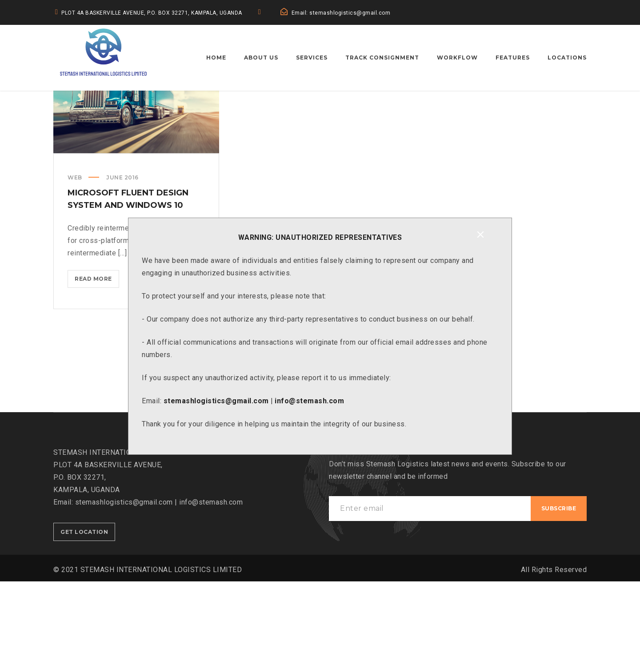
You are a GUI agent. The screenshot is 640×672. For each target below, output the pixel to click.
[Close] (480, 235)
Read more (97, 371)
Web (75, 268)
